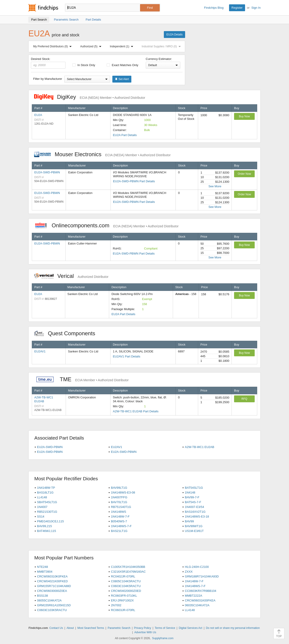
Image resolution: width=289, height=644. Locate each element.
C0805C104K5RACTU (126, 581)
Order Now (244, 174)
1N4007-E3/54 (194, 507)
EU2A (38, 115)
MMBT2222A (194, 596)
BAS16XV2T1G (195, 512)
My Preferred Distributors (53, 46)
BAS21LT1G (119, 531)
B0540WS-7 (119, 521)
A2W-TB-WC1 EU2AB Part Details (136, 411)
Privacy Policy (143, 628)
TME (81, 379)
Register (237, 8)
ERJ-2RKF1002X (122, 600)
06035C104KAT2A (197, 605)
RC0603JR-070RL (123, 610)
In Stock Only (84, 65)
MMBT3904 (45, 572)
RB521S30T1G (47, 512)
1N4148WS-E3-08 (123, 492)
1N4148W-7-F (120, 517)
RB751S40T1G (121, 507)
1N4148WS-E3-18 (197, 517)
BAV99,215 (45, 526)
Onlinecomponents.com (106, 225)
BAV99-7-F (192, 497)
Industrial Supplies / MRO (162, 46)
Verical (71, 276)
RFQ (244, 399)
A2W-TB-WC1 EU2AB (200, 447)
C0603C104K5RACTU (126, 586)
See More (215, 186)
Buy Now (244, 116)
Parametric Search (119, 628)
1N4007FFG (119, 497)
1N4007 (42, 507)
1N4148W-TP (46, 488)
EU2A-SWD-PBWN (47, 172)
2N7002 (116, 605)
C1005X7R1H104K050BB (128, 567)
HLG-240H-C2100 (197, 567)
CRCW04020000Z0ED (126, 591)
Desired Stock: (48, 63)
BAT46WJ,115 (47, 531)
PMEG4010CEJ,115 (50, 521)
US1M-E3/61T (194, 531)
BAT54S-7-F (193, 502)
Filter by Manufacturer (48, 79)
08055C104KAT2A (49, 600)
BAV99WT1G (194, 526)
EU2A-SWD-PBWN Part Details (134, 181)
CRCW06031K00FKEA (200, 600)
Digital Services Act (190, 628)
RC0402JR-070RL (123, 576)
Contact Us (56, 628)
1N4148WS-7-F (121, 526)
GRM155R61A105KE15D (54, 605)
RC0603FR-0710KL (124, 596)
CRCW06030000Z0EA (52, 591)
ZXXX (189, 572)
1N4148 (190, 492)
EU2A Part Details (125, 135)
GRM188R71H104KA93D (202, 576)
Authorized (92, 46)
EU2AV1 (40, 351)
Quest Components (67, 333)
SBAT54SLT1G (47, 502)
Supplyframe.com (163, 638)
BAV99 (189, 521)
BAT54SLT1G (194, 488)
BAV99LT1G (119, 488)
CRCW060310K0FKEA (52, 576)
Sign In (256, 8)
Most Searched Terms (91, 628)
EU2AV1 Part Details (127, 356)
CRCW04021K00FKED (52, 581)
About (70, 628)
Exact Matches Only (122, 65)
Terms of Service (165, 628)
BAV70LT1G (119, 502)
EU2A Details (174, 35)
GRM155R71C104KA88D (54, 586)
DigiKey (90, 97)
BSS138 (43, 596)
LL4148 (42, 497)
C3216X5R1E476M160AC (128, 572)
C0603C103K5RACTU (52, 610)
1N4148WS (119, 512)
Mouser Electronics (102, 154)
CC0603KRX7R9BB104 (201, 591)
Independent (122, 46)
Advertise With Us (145, 632)
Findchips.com (43, 8)
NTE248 (43, 567)
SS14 (41, 517)
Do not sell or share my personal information (233, 628)
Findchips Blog (214, 8)
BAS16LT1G (45, 492)
